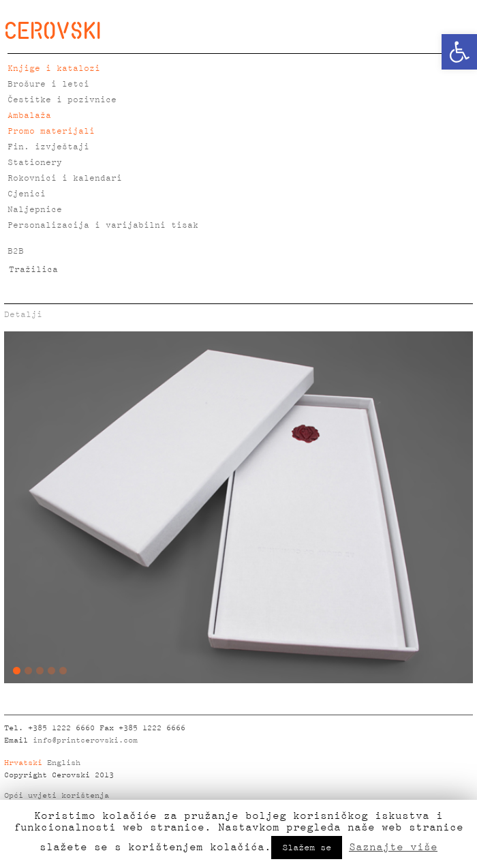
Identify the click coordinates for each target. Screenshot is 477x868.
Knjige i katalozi (54, 69)
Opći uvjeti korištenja (57, 796)
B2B (16, 251)
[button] (459, 52)
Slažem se (307, 848)
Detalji (23, 315)
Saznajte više (393, 847)
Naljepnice (35, 210)
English (64, 763)
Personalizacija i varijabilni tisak (103, 225)
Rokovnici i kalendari (65, 178)
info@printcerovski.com (85, 740)
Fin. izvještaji (48, 147)
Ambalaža (29, 116)
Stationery (35, 163)
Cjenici (27, 194)
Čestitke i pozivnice (62, 100)
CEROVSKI (52, 30)
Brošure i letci (48, 84)
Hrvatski (23, 763)
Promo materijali (51, 131)
